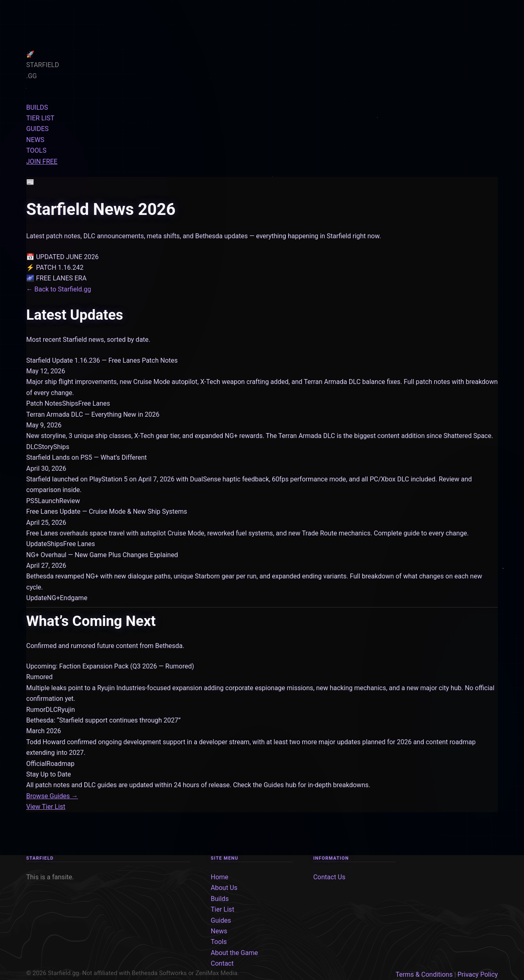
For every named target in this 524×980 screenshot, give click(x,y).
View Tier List (46, 807)
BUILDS (37, 107)
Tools (219, 942)
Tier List (222, 909)
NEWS (35, 140)
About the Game (234, 953)
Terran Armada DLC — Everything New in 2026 (93, 414)
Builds (220, 899)
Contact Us (329, 877)
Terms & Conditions (424, 974)
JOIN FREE (42, 161)
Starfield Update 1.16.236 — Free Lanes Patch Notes (102, 360)
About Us (224, 888)
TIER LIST (40, 118)
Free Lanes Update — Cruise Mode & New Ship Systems (107, 511)
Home (220, 877)
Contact (222, 963)
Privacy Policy (478, 974)
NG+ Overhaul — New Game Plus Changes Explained (102, 555)
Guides (221, 920)
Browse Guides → (52, 796)
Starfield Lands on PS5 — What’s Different (87, 457)
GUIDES (37, 129)
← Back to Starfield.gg (59, 289)
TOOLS (36, 150)
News (219, 931)
